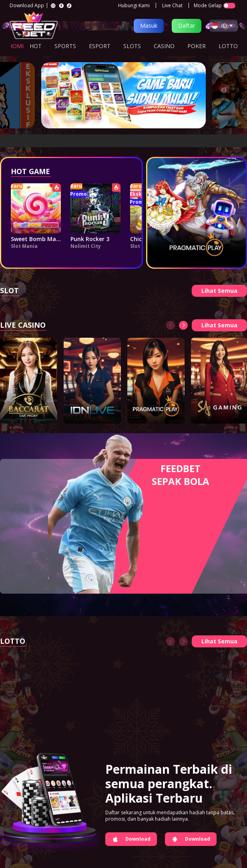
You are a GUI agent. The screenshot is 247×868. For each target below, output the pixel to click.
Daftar (187, 25)
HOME (17, 46)
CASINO (164, 46)
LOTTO (228, 46)
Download (131, 839)
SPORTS (65, 46)
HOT (36, 46)
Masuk (149, 25)
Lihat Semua (219, 291)
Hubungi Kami (134, 6)
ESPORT (100, 46)
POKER (197, 46)
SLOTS (132, 46)
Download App (27, 6)
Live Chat (172, 6)
